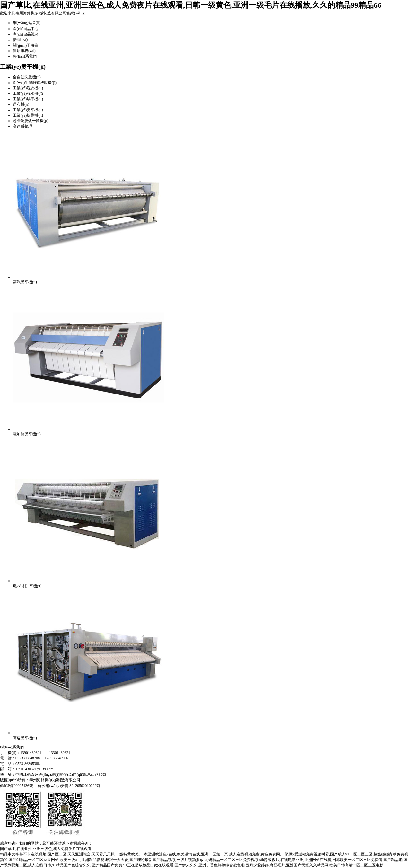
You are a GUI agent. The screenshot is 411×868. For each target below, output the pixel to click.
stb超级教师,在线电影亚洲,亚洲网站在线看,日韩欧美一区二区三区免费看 (321, 860)
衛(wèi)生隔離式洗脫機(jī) (35, 83)
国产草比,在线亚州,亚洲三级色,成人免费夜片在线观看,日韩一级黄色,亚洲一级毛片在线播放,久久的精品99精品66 (191, 5)
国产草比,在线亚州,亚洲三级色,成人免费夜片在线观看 (46, 849)
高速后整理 (22, 126)
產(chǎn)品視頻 (26, 34)
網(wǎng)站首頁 (26, 23)
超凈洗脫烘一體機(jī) (31, 121)
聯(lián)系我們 (25, 56)
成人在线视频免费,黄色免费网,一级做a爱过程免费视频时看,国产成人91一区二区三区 (301, 854)
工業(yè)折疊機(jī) (28, 115)
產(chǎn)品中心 (26, 29)
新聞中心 (21, 40)
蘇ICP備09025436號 (17, 786)
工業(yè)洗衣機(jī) (28, 88)
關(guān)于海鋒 (26, 45)
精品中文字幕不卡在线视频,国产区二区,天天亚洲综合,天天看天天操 (57, 854)
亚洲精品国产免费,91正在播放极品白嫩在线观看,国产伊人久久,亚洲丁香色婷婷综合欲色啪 (168, 865)
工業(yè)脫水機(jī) (28, 93)
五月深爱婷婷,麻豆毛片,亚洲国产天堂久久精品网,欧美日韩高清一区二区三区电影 (315, 865)
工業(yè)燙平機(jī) (28, 110)
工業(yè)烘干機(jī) (28, 99)
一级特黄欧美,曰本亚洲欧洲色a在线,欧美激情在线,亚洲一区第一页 (172, 854)
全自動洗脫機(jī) (27, 77)
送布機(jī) (21, 104)
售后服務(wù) (24, 51)
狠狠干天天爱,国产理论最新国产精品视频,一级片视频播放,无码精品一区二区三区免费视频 (182, 860)
